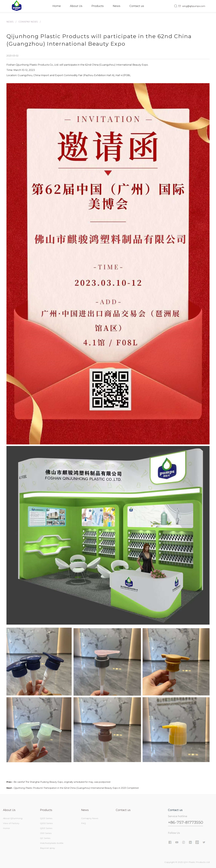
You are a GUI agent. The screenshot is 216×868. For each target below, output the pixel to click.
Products (98, 6)
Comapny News (28, 22)
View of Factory (11, 823)
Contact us (137, 6)
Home (57, 6)
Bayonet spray (47, 848)
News (117, 6)
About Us (76, 6)
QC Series (45, 838)
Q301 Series (46, 828)
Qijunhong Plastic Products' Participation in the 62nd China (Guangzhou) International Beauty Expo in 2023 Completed (76, 788)
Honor (6, 828)
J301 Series (46, 833)
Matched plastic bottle (52, 843)
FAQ (83, 823)
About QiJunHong (13, 818)
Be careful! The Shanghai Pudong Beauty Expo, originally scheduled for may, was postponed (62, 782)
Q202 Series (46, 823)
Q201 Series (46, 818)
